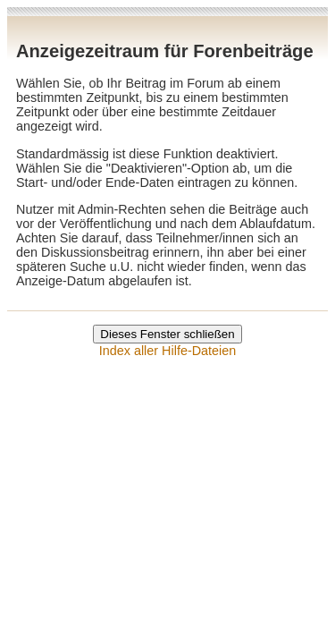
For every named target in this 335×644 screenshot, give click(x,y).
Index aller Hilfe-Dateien (168, 351)
